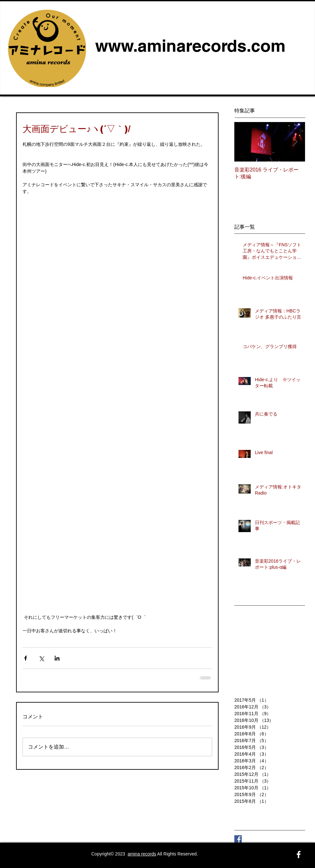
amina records (142, 854)
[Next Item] (295, 142)
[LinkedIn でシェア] (57, 658)
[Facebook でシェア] (26, 658)
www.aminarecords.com (190, 46)
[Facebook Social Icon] (238, 839)
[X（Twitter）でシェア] (41, 658)
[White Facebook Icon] (299, 855)
